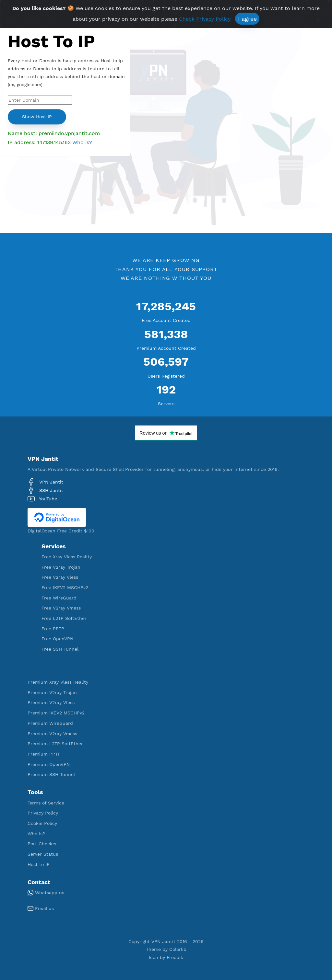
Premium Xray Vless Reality (58, 682)
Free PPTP (53, 629)
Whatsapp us (46, 893)
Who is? (82, 142)
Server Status (43, 854)
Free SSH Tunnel (60, 649)
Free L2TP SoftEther (64, 618)
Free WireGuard (59, 598)
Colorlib (178, 949)
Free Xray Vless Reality (67, 557)
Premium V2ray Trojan (52, 692)
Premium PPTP (44, 754)
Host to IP (39, 864)
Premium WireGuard (50, 723)
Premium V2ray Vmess (52, 734)
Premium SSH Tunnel (51, 774)
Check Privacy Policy (205, 20)
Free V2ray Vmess (61, 608)
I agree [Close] (247, 19)
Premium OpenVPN (49, 764)
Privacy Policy (43, 813)
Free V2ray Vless (60, 577)
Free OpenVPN (57, 639)
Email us (41, 908)
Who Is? (36, 834)
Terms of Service (46, 803)
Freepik (175, 957)
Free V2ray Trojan (61, 567)
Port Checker (42, 844)
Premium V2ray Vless (51, 702)
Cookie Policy (42, 823)
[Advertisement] (66, 200)
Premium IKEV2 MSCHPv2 (56, 713)
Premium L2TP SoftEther (55, 744)
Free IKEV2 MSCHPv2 (65, 587)
